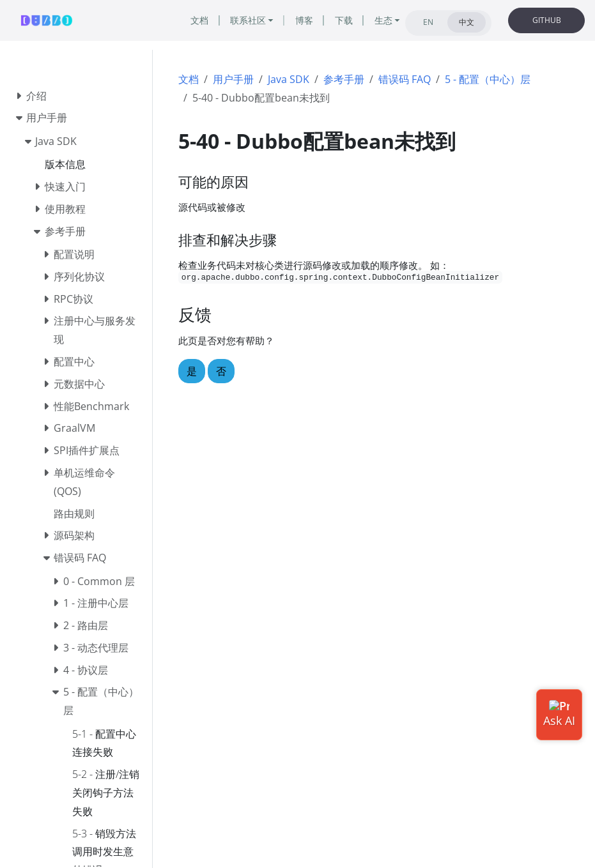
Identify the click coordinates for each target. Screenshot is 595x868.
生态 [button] (383, 20)
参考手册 (344, 79)
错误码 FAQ (405, 79)
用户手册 (233, 79)
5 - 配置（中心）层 (488, 79)
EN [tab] (428, 22)
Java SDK (289, 79)
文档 (189, 79)
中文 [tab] (467, 22)
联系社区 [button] (248, 20)
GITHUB (547, 20)
